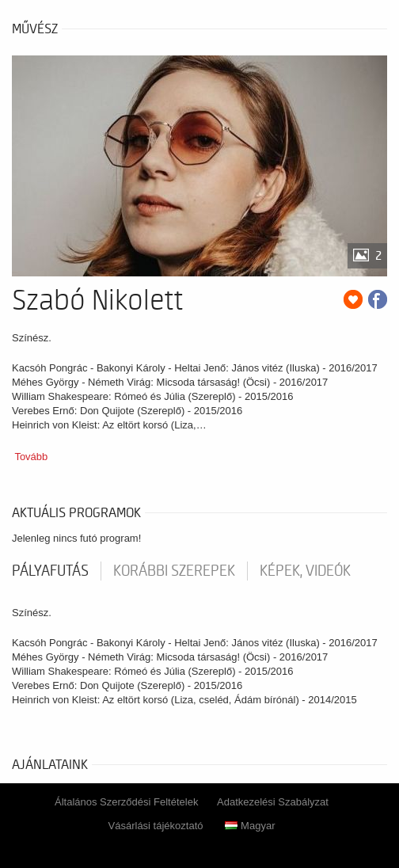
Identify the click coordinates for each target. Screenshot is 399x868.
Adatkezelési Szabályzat (273, 802)
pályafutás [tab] (50, 571)
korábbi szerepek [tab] (174, 571)
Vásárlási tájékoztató (156, 826)
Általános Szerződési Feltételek (126, 802)
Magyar (250, 826)
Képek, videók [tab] (305, 571)
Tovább (31, 457)
